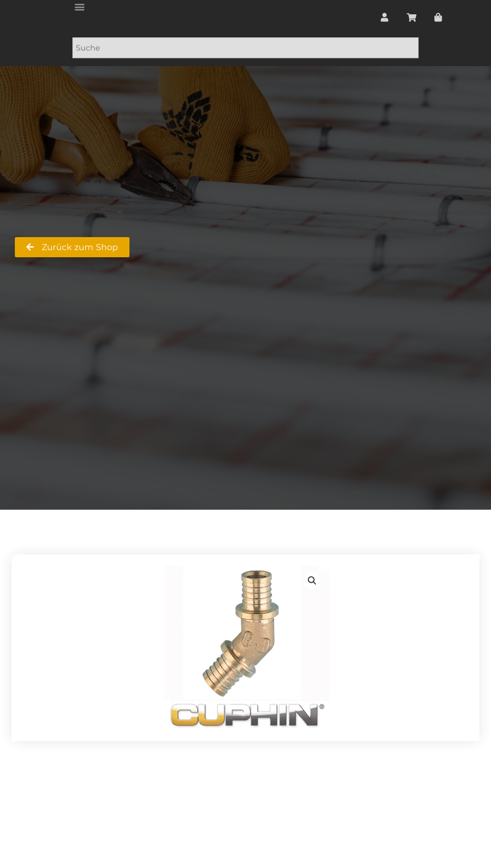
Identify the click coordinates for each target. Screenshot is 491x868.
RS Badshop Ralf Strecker (69, 230)
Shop (157, 230)
